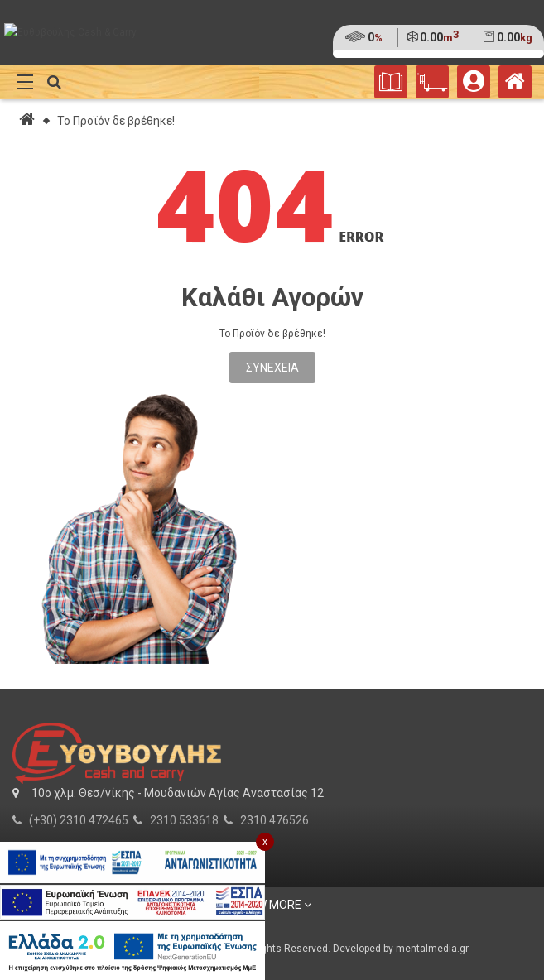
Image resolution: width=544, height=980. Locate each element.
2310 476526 (274, 820)
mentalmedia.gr (432, 949)
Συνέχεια (272, 367)
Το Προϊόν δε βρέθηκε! (116, 121)
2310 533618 (184, 820)
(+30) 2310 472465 (79, 820)
